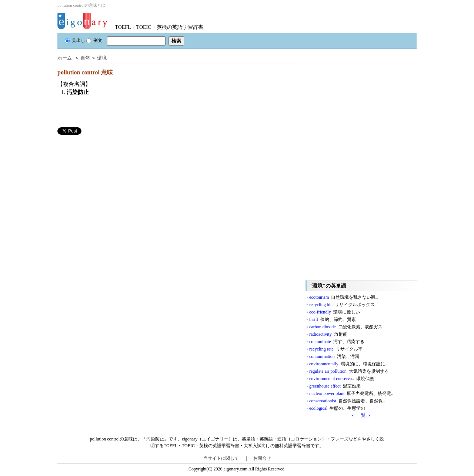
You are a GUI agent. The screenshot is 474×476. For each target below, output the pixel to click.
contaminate (337, 342)
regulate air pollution (349, 371)
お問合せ (262, 458)
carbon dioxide (346, 327)
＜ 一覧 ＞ (361, 415)
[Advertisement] (113, 187)
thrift (333, 319)
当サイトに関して (221, 458)
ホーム (65, 58)
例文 (94, 40)
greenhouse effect (335, 386)
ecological (337, 408)
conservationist (347, 401)
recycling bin (342, 305)
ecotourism (343, 297)
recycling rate (336, 349)
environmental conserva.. (342, 379)
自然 (85, 58)
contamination (334, 356)
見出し (75, 40)
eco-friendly (335, 312)
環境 (102, 58)
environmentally (348, 364)
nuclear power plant (351, 393)
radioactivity (328, 334)
